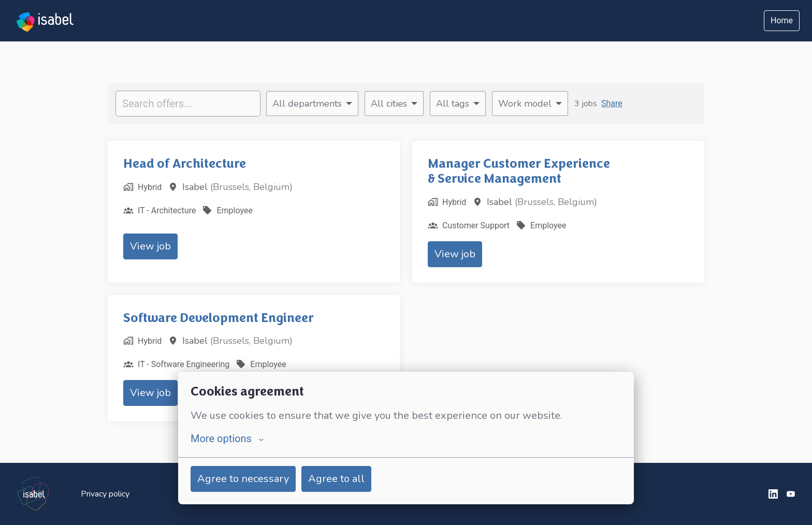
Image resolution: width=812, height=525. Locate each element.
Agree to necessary (243, 479)
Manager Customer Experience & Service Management (519, 171)
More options (227, 439)
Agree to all (336, 479)
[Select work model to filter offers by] (530, 104)
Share (612, 103)
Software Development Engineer (219, 318)
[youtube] (791, 494)
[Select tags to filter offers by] (458, 104)
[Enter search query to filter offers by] (188, 104)
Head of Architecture (185, 164)
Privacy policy (105, 494)
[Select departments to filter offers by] (312, 104)
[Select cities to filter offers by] (394, 104)
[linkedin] (773, 494)
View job (150, 246)
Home (782, 20)
